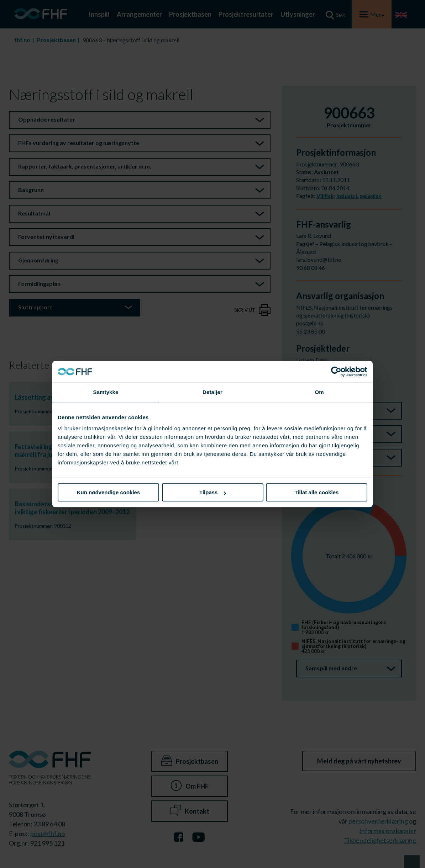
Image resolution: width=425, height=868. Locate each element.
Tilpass (213, 492)
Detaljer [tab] (213, 392)
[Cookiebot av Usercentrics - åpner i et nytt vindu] (336, 372)
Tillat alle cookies (317, 492)
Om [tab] (319, 392)
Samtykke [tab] (106, 392)
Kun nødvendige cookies (109, 492)
